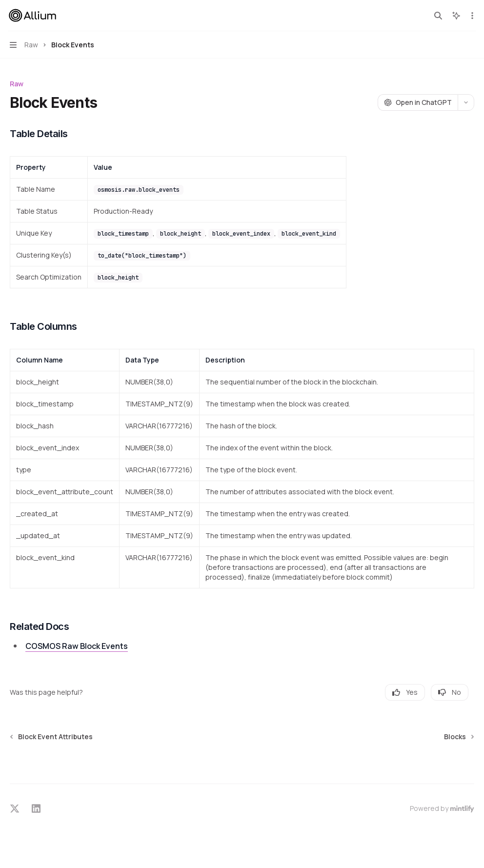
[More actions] (471, 16)
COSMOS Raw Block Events (77, 646)
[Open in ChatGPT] (418, 102)
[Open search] (438, 16)
